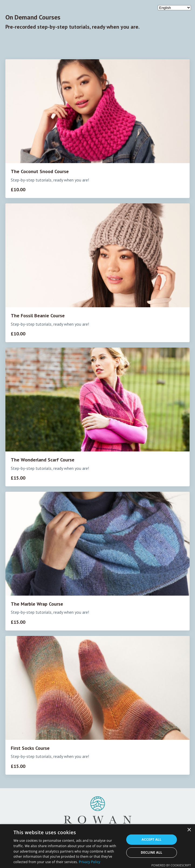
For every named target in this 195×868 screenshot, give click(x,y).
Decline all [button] (152, 852)
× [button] (189, 830)
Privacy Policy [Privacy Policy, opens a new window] (89, 862)
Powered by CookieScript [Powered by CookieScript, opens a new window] (171, 865)
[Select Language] (174, 8)
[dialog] (97, 846)
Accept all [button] (152, 839)
